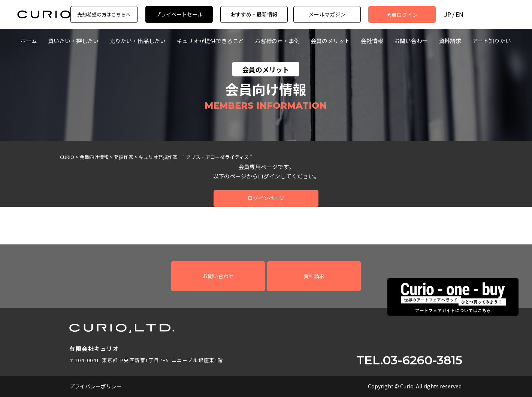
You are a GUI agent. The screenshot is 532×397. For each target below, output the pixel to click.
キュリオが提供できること (210, 41)
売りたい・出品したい (137, 41)
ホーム (29, 41)
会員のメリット (330, 41)
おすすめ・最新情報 (254, 14)
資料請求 (450, 41)
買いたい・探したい (73, 41)
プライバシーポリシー (96, 386)
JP (448, 14)
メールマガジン (327, 14)
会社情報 (372, 41)
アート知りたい (492, 41)
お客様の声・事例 (277, 41)
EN (460, 14)
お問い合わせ (411, 41)
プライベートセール (179, 14)
